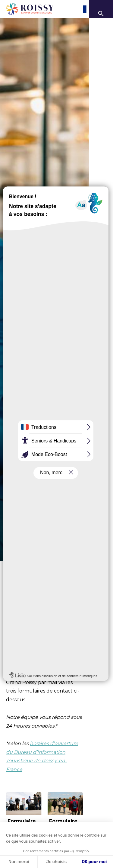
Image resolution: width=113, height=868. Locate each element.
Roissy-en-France (39, 639)
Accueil (12, 567)
